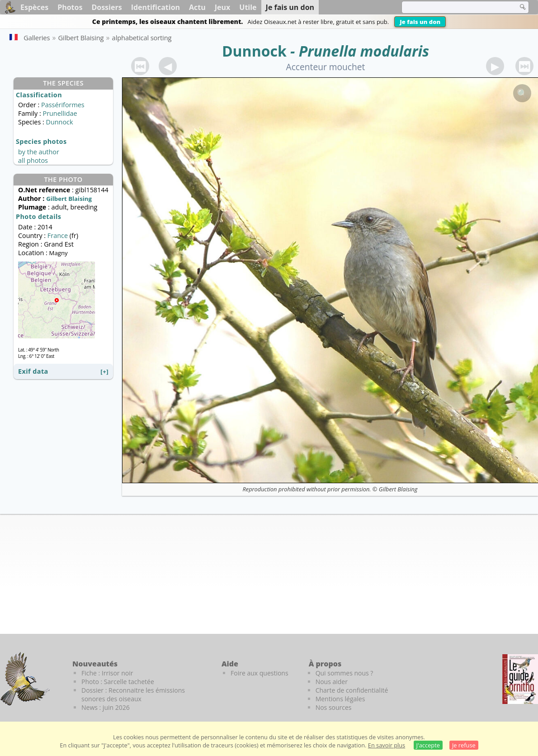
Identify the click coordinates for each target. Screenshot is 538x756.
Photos (70, 7)
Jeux (223, 7)
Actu (197, 7)
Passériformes (63, 105)
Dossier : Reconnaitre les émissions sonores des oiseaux (133, 694)
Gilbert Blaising (398, 489)
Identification (156, 7)
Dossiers (106, 7)
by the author (39, 152)
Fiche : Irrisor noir (107, 673)
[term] (454, 7)
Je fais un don (420, 22)
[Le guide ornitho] (520, 679)
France (58, 235)
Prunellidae (60, 113)
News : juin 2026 (106, 707)
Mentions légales (340, 699)
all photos (33, 160)
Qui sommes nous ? (345, 673)
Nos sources (334, 707)
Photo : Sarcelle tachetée (118, 682)
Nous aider (332, 682)
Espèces (34, 7)
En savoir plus (387, 745)
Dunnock (254, 51)
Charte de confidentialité (352, 690)
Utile (248, 7)
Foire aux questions (260, 673)
